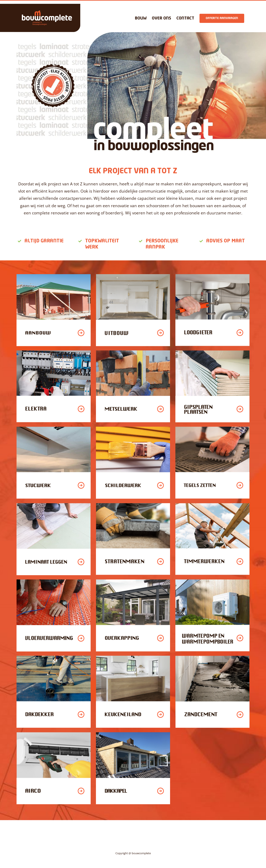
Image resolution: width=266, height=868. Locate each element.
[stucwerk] (54, 428)
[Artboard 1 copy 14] (212, 581)
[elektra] (54, 352)
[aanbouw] (54, 276)
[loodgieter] (212, 276)
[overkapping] (133, 581)
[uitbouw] (133, 276)
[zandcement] (212, 657)
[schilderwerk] (133, 428)
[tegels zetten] (212, 428)
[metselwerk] (133, 352)
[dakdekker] (54, 657)
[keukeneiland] (133, 657)
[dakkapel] (133, 734)
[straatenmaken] (133, 505)
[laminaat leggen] (54, 505)
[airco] (54, 734)
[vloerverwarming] (54, 581)
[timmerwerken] (212, 505)
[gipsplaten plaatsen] (212, 352)
